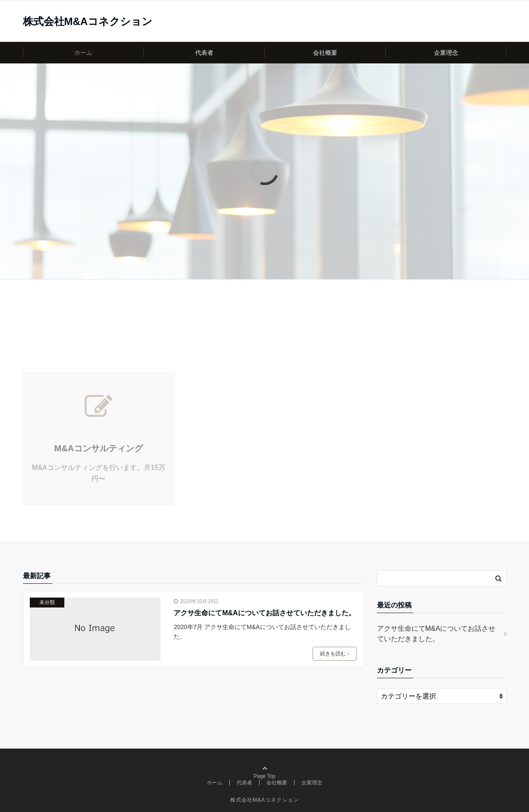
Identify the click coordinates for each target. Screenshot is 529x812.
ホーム (83, 53)
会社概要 (325, 53)
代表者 (204, 53)
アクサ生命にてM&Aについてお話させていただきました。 (264, 613)
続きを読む (335, 654)
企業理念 (446, 53)
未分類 (47, 602)
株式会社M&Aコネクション (88, 22)
